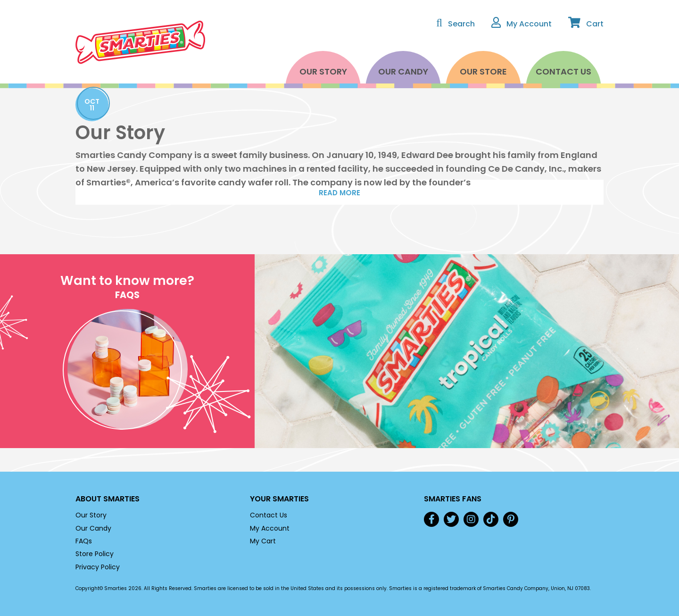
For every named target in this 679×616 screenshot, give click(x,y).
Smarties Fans (453, 499)
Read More (339, 193)
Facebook (431, 519)
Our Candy (403, 71)
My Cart (263, 541)
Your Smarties (279, 499)
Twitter (451, 519)
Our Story (323, 71)
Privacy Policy (98, 567)
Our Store (483, 71)
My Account (270, 528)
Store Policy (95, 554)
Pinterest (511, 519)
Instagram (471, 519)
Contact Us (563, 71)
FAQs (84, 541)
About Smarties (108, 499)
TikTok (491, 519)
